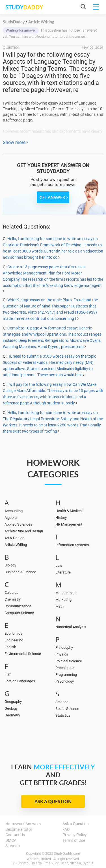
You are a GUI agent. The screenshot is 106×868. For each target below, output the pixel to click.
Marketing (63, 600)
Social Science (67, 709)
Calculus (11, 593)
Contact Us (15, 835)
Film (8, 674)
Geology (11, 708)
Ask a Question (53, 801)
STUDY (24, 7)
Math (60, 606)
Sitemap (13, 846)
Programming (66, 675)
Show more (16, 142)
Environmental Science (23, 654)
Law (59, 565)
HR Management (69, 524)
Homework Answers (23, 824)
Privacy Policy (75, 835)
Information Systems (72, 545)
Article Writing (16, 545)
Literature (63, 572)
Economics (13, 633)
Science (62, 702)
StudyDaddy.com (67, 854)
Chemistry (13, 599)
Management (66, 593)
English (10, 647)
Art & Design (14, 538)
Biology (10, 565)
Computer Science (19, 613)
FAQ (66, 829)
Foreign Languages (20, 681)
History (61, 518)
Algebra (11, 518)
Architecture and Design (24, 531)
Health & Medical (69, 511)
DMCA (11, 840)
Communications (18, 606)
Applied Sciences (18, 524)
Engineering (14, 640)
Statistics (63, 715)
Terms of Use (74, 840)
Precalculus (65, 668)
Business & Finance (20, 572)
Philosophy (64, 647)
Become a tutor (19, 829)
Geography (13, 702)
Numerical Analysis (71, 627)
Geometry (12, 715)
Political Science (69, 661)
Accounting (14, 511)
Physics (62, 654)
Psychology (65, 681)
